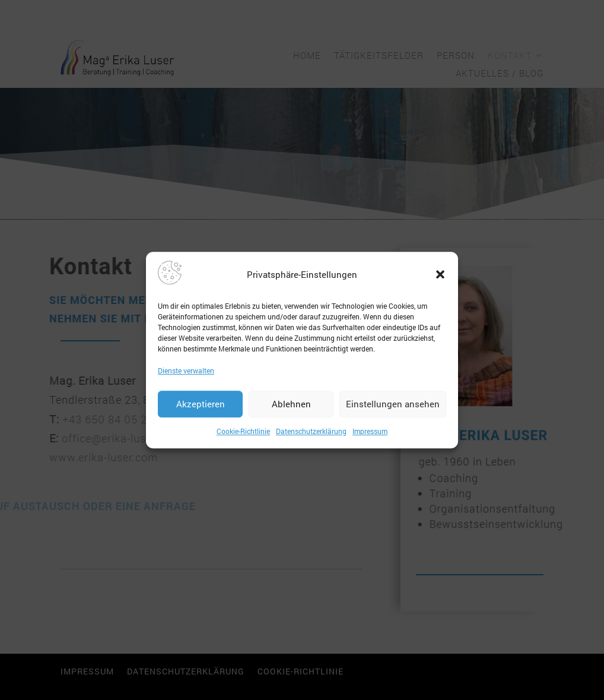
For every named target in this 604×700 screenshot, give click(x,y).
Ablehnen (291, 404)
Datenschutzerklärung (311, 431)
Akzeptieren (201, 404)
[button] (440, 274)
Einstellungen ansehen (393, 404)
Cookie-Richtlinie (243, 431)
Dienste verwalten (186, 370)
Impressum (370, 431)
